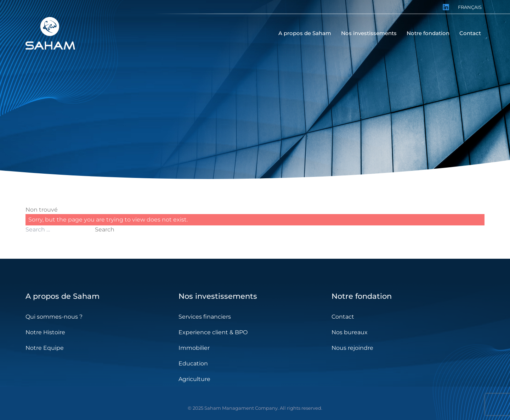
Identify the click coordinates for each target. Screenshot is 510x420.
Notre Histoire (45, 332)
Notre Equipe (45, 348)
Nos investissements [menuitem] (369, 33)
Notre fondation (362, 296)
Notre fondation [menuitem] (428, 33)
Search (105, 229)
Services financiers (205, 317)
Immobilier (194, 348)
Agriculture (194, 379)
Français (470, 7)
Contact (343, 317)
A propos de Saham (63, 296)
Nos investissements (218, 296)
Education (193, 363)
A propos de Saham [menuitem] (305, 33)
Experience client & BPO (213, 332)
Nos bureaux (350, 332)
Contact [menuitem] (470, 33)
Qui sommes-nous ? (54, 317)
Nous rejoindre (352, 348)
